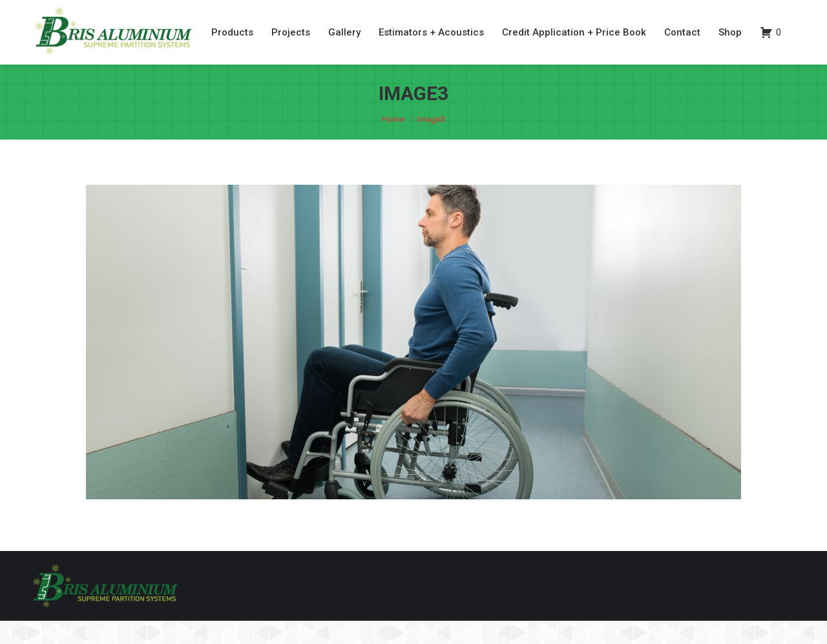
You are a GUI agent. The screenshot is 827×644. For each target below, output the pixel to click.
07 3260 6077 (721, 12)
